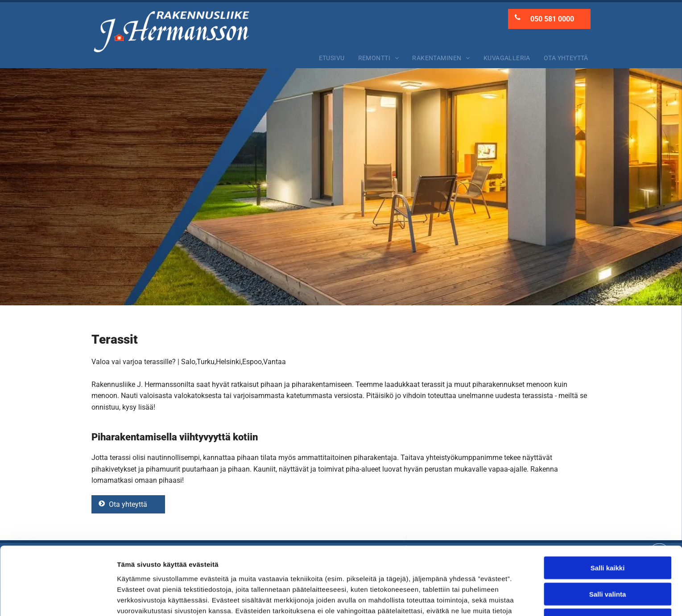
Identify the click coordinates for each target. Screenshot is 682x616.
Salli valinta (608, 532)
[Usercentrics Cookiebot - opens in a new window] (58, 599)
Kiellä (608, 558)
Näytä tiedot (477, 598)
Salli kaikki (608, 506)
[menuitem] (332, 58)
